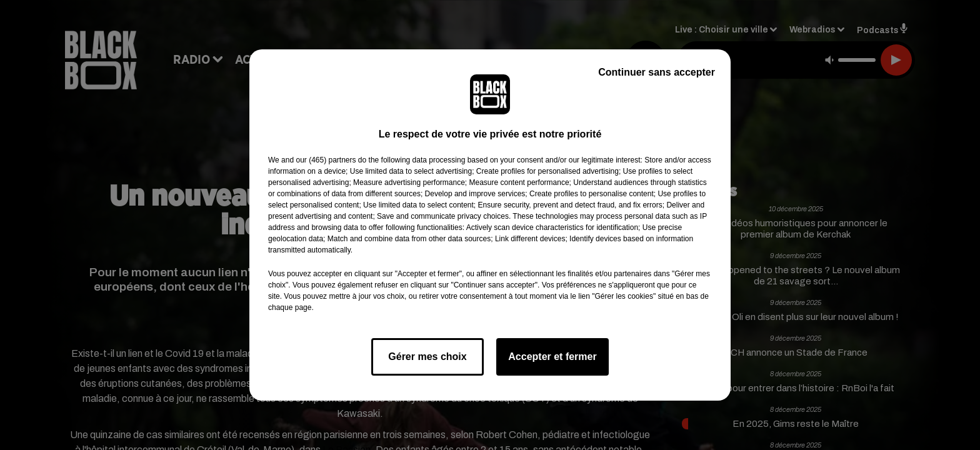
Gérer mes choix (427, 357)
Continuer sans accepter (657, 72)
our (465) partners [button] (326, 160)
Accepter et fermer (552, 357)
